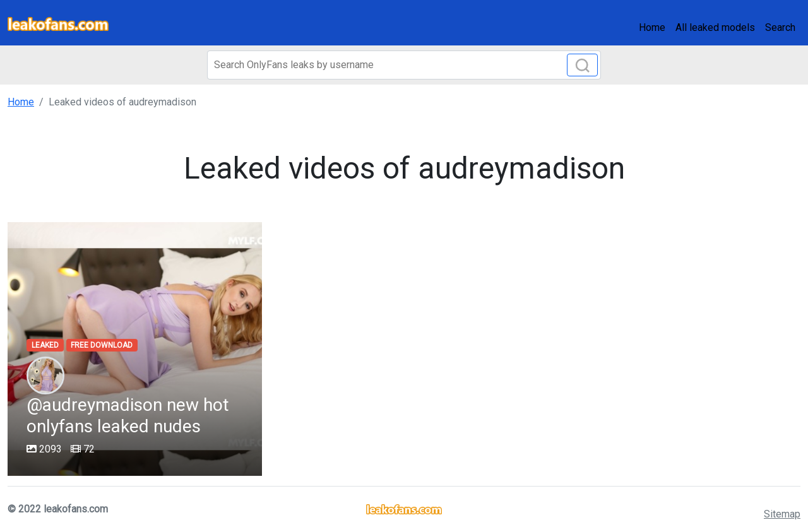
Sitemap (782, 514)
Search (780, 27)
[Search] (404, 65)
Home (652, 27)
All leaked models (715, 27)
